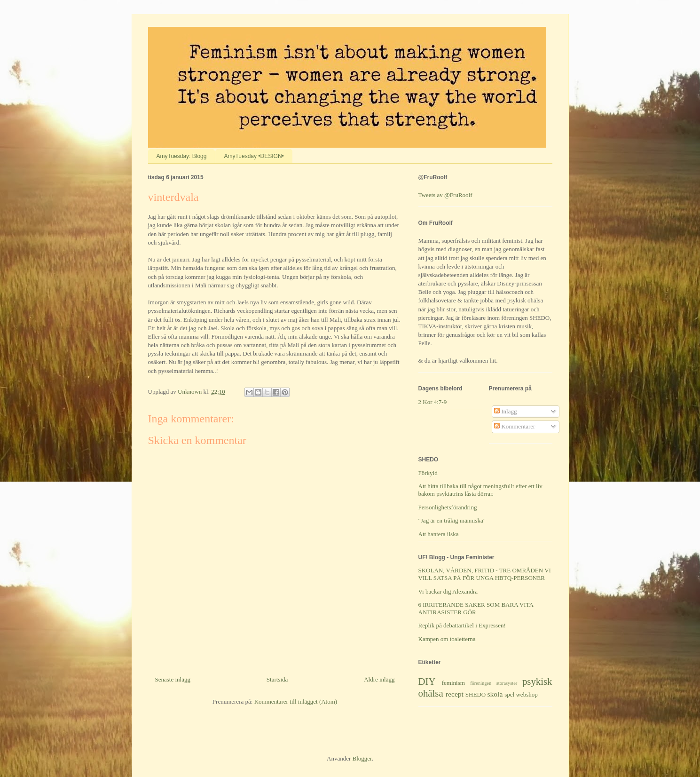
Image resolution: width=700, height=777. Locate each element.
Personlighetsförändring (448, 507)
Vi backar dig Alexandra (448, 591)
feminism (453, 683)
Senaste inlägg (173, 679)
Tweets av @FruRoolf (445, 195)
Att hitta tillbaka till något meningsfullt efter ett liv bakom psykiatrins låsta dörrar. (480, 490)
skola (495, 694)
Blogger (362, 758)
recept (455, 694)
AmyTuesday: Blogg (182, 156)
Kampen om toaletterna (447, 639)
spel (509, 694)
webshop (527, 694)
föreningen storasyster (494, 683)
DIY (427, 681)
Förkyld (428, 473)
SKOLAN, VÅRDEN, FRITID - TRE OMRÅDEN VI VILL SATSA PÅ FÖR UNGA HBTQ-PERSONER (485, 574)
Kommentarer (515, 426)
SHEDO (476, 694)
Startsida (277, 679)
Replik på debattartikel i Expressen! (462, 625)
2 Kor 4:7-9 (433, 402)
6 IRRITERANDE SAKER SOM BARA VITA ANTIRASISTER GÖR (476, 608)
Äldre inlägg (379, 679)
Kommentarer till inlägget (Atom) (296, 702)
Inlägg (505, 411)
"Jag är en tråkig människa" (452, 520)
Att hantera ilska (439, 534)
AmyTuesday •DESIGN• (254, 156)
